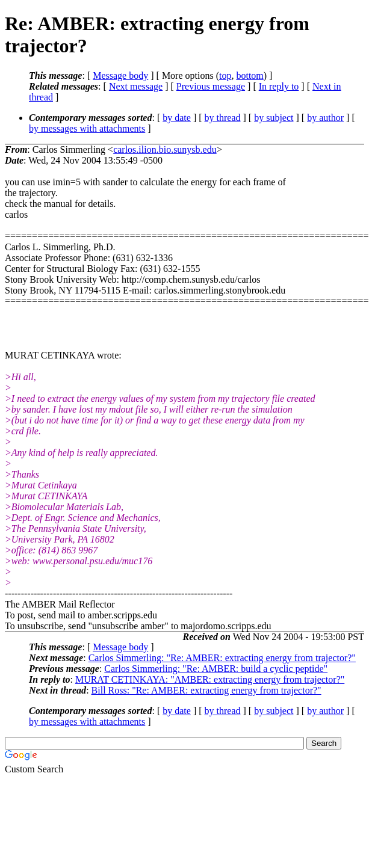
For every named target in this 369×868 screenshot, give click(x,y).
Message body (120, 75)
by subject (274, 118)
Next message (136, 86)
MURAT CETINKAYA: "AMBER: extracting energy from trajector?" (210, 679)
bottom (250, 75)
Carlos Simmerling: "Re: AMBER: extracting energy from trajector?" (222, 658)
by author (325, 118)
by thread (223, 118)
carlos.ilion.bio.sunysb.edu (165, 149)
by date (177, 118)
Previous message (211, 86)
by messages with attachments (87, 128)
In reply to (279, 86)
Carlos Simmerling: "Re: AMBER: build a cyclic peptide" (216, 669)
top (225, 75)
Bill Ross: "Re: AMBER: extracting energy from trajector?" (206, 690)
